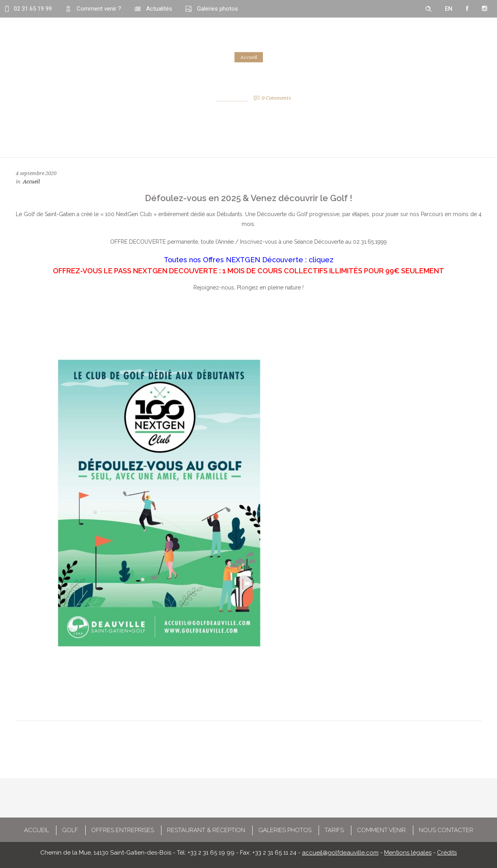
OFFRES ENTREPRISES (123, 830)
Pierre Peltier (232, 98)
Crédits (447, 853)
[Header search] (428, 9)
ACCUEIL (37, 830)
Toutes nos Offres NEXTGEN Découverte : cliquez (249, 260)
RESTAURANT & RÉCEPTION (206, 830)
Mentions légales (408, 853)
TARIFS (334, 830)
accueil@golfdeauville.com (340, 853)
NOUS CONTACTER (446, 830)
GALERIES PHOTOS (285, 830)
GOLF (70, 830)
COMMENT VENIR (381, 830)
